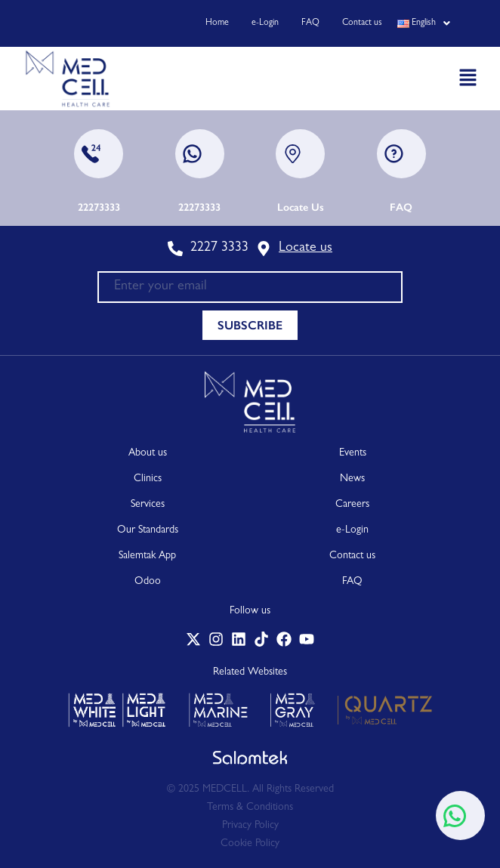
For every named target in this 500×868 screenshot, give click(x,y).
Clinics (148, 479)
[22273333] (99, 154)
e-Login (265, 23)
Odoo (148, 582)
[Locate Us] (300, 154)
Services (148, 505)
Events (353, 453)
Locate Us (301, 207)
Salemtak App (147, 556)
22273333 (99, 207)
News (352, 479)
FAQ (310, 23)
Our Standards (148, 530)
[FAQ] (401, 154)
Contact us (362, 23)
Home (217, 23)
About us (148, 453)
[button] (419, 23)
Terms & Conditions (250, 808)
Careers (352, 505)
